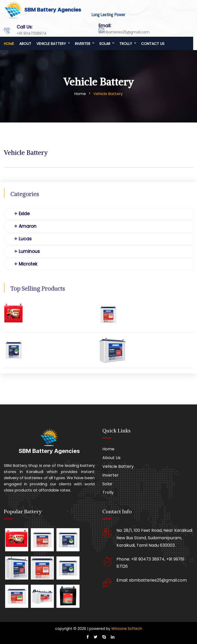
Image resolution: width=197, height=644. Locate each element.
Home (9, 44)
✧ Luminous (27, 251)
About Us (111, 458)
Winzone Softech (126, 629)
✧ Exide (22, 214)
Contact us (153, 44)
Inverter (83, 44)
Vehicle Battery (51, 44)
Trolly (126, 44)
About (25, 44)
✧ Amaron (25, 226)
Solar (105, 44)
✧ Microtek (26, 264)
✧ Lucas (23, 239)
